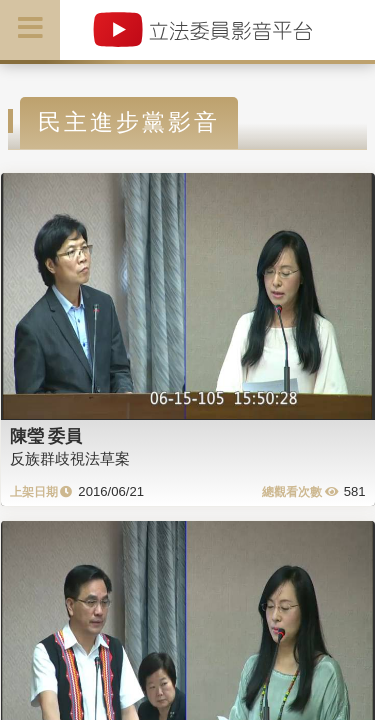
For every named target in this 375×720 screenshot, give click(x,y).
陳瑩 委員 (46, 436)
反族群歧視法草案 (70, 458)
